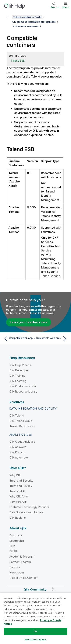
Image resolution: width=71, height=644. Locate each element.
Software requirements (25, 26)
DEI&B (13, 551)
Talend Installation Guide (27, 17)
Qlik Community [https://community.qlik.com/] (35, 589)
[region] (35, 618)
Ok (35, 631)
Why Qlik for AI (19, 496)
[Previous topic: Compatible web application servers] (19, 339)
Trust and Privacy (21, 486)
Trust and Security (21, 481)
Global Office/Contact (23, 578)
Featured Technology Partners (29, 507)
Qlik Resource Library (23, 391)
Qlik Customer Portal (23, 386)
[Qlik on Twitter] (54, 589)
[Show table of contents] (8, 17)
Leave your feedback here (29, 322)
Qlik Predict (17, 452)
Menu (66, 7)
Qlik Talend (17, 415)
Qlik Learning (18, 381)
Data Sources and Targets (27, 512)
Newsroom (17, 572)
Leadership (17, 541)
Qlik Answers (18, 447)
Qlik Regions (18, 518)
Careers (15, 567)
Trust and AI (17, 491)
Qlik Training (17, 376)
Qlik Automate (19, 457)
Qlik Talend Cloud (21, 421)
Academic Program (22, 557)
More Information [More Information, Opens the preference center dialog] (35, 639)
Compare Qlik (18, 502)
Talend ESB (18, 61)
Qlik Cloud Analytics (22, 442)
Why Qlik (15, 475)
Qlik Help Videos (20, 365)
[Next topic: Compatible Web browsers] (52, 339)
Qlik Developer (19, 370)
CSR (12, 546)
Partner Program (20, 562)
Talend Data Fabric (22, 426)
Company (16, 535)
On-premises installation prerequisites (34, 22)
